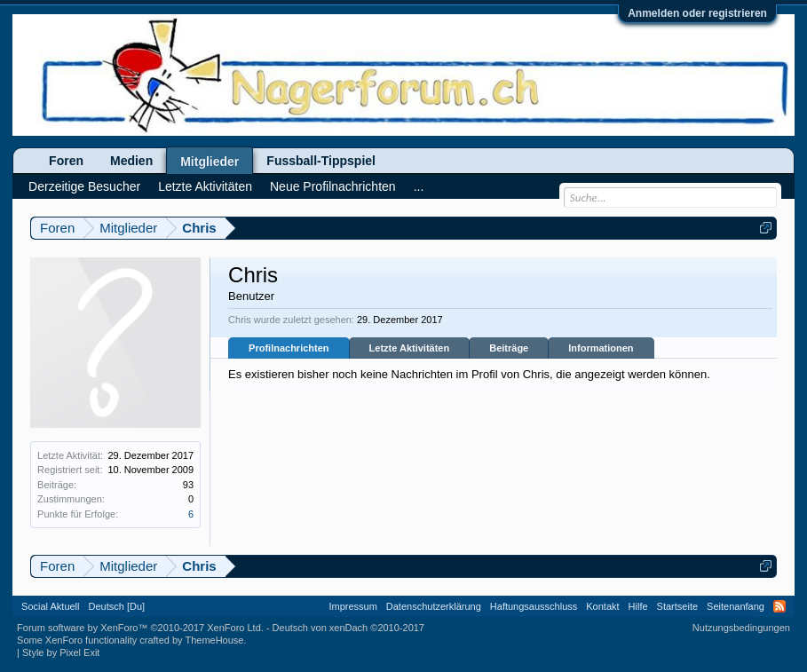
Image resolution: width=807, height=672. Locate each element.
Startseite (677, 606)
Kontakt (602, 606)
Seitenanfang (736, 606)
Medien (131, 161)
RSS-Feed (779, 606)
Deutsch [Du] (117, 606)
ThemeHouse (214, 640)
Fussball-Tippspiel (321, 161)
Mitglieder (210, 162)
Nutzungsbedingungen (741, 628)
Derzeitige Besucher (84, 186)
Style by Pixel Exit (61, 652)
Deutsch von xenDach (348, 628)
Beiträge (509, 348)
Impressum (352, 606)
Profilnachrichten (289, 348)
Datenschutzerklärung (434, 606)
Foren (66, 161)
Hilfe (638, 606)
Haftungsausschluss (534, 606)
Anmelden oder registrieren (697, 13)
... (419, 186)
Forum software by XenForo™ (140, 628)
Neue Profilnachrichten (333, 186)
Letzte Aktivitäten (410, 348)
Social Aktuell (50, 606)
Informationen (601, 348)
